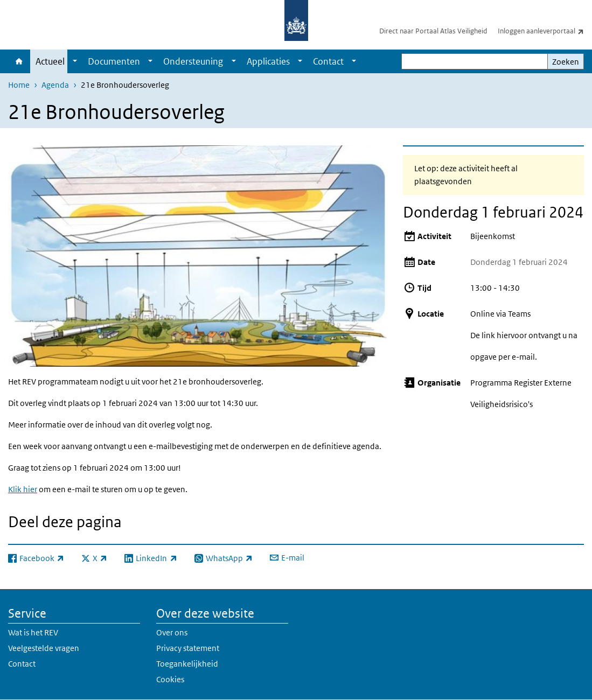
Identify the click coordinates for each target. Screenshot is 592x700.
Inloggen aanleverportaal (545, 31)
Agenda (55, 85)
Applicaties (268, 61)
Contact (328, 61)
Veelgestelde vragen (44, 648)
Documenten (114, 61)
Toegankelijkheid (187, 664)
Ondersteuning (193, 61)
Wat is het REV (33, 632)
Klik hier (23, 489)
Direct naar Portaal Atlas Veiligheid (433, 31)
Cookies (170, 679)
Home (19, 61)
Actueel (50, 61)
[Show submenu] (75, 61)
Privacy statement (188, 648)
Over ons (172, 632)
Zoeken (566, 62)
